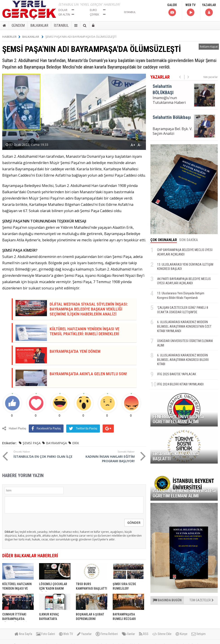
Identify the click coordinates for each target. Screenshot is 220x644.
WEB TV (190, 10)
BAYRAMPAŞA (56, 443)
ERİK (76, 443)
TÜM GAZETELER (202, 600)
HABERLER (11, 37)
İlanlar (128, 634)
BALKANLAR (39, 26)
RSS (144, 634)
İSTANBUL (61, 26)
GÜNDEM (18, 26)
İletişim (199, 634)
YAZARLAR (209, 10)
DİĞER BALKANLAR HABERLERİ (30, 556)
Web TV (66, 634)
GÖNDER (134, 523)
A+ (133, 145)
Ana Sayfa (23, 634)
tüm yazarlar (211, 77)
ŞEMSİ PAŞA (32, 443)
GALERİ (172, 10)
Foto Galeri (46, 634)
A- (140, 145)
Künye (181, 634)
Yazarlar (84, 634)
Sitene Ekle (162, 634)
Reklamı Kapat (209, 47)
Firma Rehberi (107, 634)
